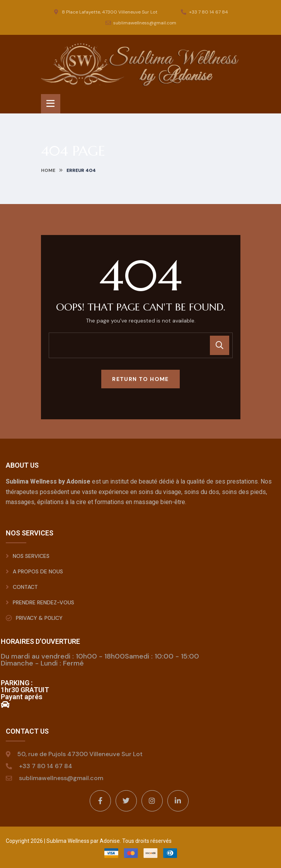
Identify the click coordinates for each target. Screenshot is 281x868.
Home (48, 170)
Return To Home (140, 379)
